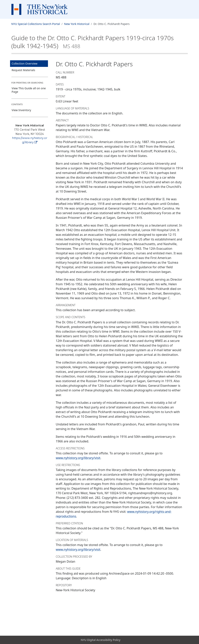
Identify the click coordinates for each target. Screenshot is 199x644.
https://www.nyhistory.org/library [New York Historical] (30, 140)
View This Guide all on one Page (29, 90)
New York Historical (77, 24)
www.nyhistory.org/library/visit (78, 458)
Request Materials (23, 70)
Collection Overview (24, 63)
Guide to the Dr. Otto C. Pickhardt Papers (93, 42)
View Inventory (21, 110)
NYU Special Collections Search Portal (36, 24)
